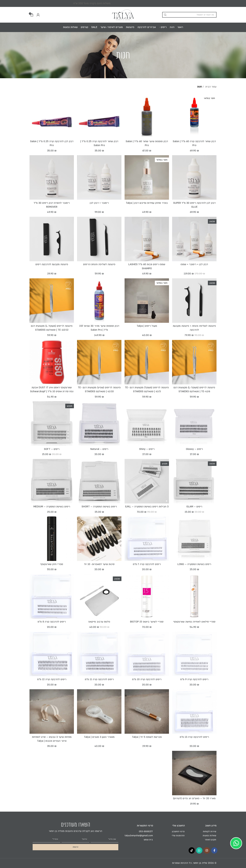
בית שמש (148, 840)
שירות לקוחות (210, 831)
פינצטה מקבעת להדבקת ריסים (52, 264)
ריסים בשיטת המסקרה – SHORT (99, 507)
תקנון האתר (210, 840)
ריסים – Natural (99, 449)
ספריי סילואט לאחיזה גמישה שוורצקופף (194, 622)
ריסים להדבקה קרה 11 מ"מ (99, 679)
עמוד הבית (211, 87)
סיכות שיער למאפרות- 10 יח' (99, 564)
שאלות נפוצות (209, 836)
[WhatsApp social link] (199, 850)
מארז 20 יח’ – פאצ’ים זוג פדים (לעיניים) (194, 798)
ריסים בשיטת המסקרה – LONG (194, 564)
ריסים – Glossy (194, 449)
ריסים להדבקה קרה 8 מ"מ (52, 622)
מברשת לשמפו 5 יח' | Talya (147, 737)
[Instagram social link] (207, 850)
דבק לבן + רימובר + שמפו (194, 264)
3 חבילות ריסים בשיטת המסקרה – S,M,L (147, 507)
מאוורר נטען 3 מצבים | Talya (99, 737)
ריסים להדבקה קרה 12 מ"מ (52, 679)
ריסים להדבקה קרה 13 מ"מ (194, 737)
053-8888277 (146, 831)
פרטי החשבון (178, 831)
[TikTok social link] (192, 850)
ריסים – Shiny (147, 449)
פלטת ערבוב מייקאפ (99, 622)
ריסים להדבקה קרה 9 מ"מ (194, 679)
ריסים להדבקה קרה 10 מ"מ (147, 679)
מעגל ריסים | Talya (147, 326)
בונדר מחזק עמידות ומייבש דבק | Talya (147, 203)
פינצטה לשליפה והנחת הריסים (99, 264)
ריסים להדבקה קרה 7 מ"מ (147, 564)
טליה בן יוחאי (200, 863)
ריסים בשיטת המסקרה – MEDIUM (52, 507)
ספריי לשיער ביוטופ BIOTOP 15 (147, 622)
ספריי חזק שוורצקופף (52, 564)
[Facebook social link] (214, 850)
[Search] (189, 15)
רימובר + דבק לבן (99, 203)
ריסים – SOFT (52, 449)
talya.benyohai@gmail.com (139, 836)
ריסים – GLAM (194, 507)
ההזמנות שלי (178, 836)
